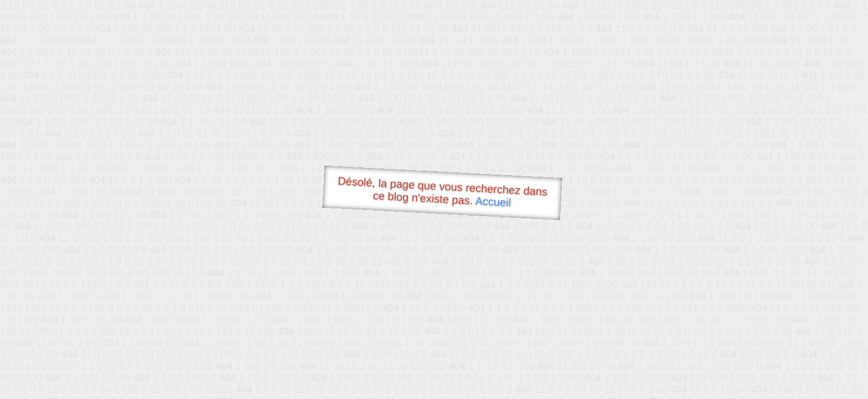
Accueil (493, 201)
